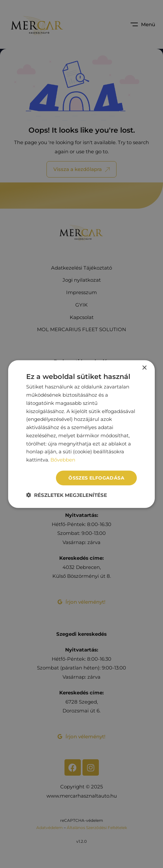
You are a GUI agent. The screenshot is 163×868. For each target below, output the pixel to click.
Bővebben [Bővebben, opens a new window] (63, 460)
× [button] (144, 368)
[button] (67, 495)
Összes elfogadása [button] (96, 478)
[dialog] (81, 434)
